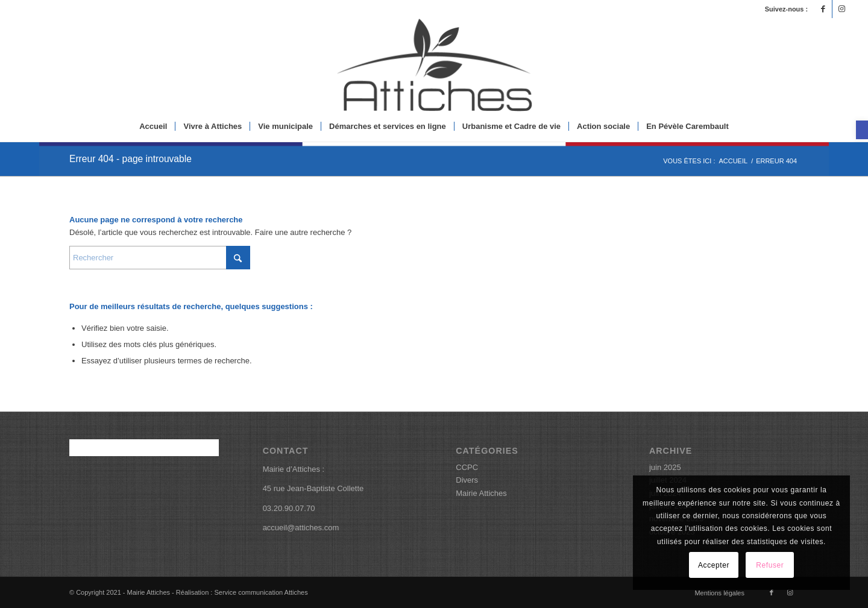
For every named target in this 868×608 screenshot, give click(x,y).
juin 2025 (665, 467)
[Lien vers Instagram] (841, 9)
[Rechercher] (160, 258)
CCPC (467, 467)
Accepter (714, 565)
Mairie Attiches (481, 493)
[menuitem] (153, 127)
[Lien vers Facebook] (823, 9)
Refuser (770, 565)
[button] (862, 130)
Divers (467, 480)
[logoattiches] (434, 65)
